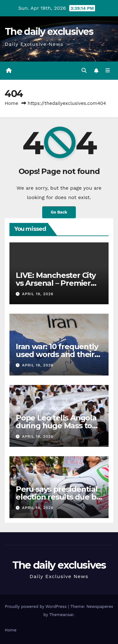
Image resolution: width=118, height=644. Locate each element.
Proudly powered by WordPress (36, 606)
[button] (84, 70)
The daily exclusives (49, 32)
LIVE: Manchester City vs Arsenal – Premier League (56, 283)
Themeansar (62, 615)
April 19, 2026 (38, 294)
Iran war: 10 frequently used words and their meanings (57, 354)
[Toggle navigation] (108, 71)
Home (11, 103)
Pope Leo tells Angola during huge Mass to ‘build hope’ (56, 426)
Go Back (59, 212)
